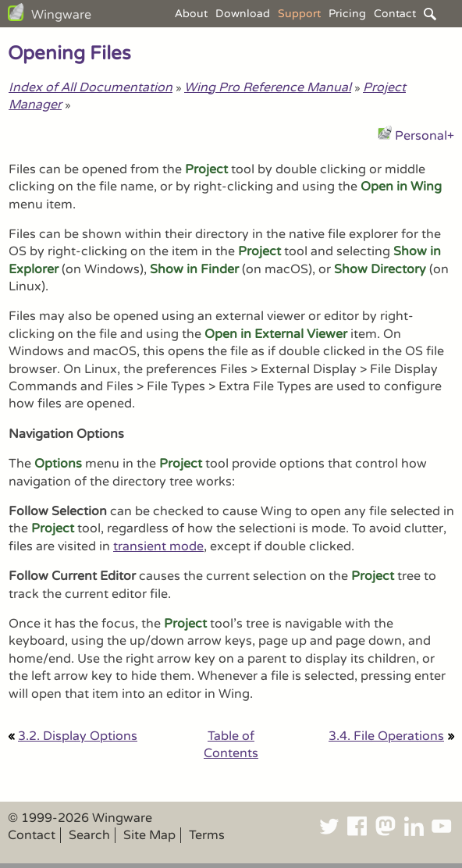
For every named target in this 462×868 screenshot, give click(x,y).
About (191, 14)
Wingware (61, 15)
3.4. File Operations (386, 736)
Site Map (149, 835)
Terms (207, 835)
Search (89, 835)
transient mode (158, 546)
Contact (395, 14)
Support (299, 14)
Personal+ (425, 136)
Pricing (347, 14)
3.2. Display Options (78, 736)
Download (243, 14)
